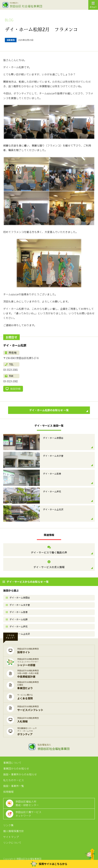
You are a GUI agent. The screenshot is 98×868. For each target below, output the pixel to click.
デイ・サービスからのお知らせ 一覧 (26, 582)
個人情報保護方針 (14, 831)
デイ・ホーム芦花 (17, 626)
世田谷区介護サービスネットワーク (28, 814)
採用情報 (8, 792)
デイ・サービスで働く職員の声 (49, 550)
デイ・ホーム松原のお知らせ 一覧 (59, 410)
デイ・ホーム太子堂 (18, 605)
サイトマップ (11, 837)
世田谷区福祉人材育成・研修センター (27, 803)
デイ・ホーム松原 (17, 619)
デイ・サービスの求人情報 (49, 565)
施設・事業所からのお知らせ (20, 774)
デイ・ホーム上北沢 (18, 634)
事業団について (12, 763)
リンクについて (12, 843)
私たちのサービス (14, 780)
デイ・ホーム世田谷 (18, 598)
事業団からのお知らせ (16, 768)
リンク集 (8, 825)
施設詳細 (13, 389)
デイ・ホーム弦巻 (17, 612)
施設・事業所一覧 (14, 786)
